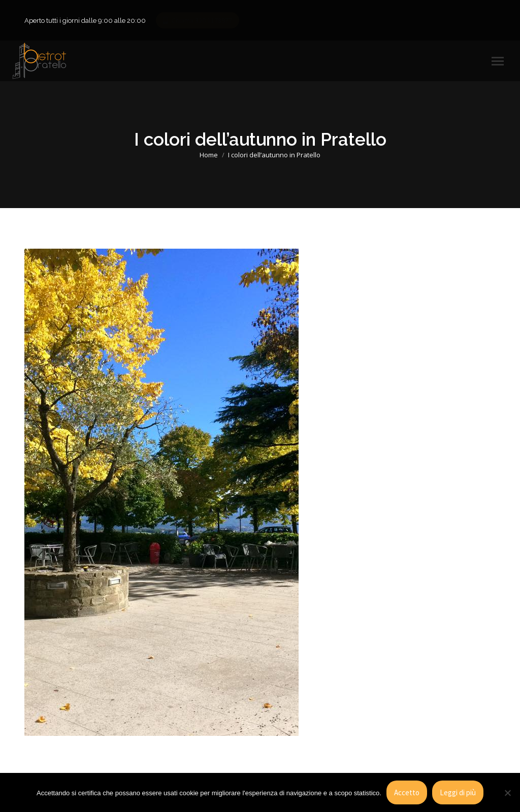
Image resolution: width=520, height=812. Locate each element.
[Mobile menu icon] (498, 61)
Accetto (407, 792)
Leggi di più (458, 792)
